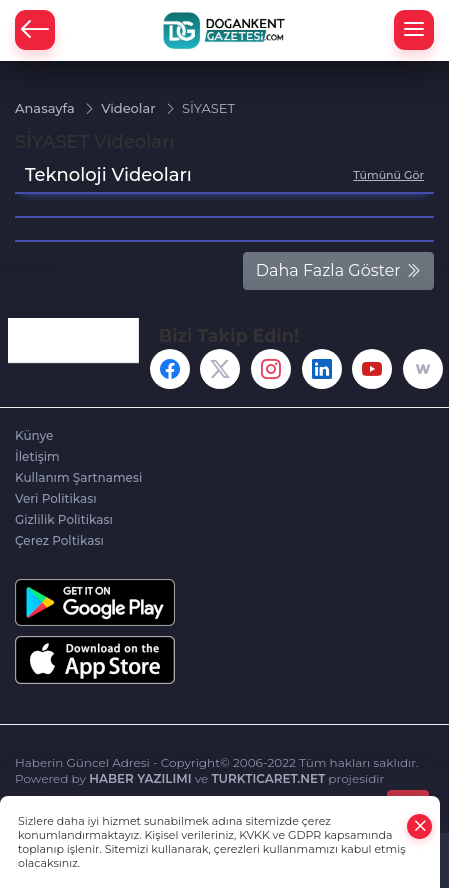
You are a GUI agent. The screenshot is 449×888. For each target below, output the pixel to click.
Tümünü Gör (388, 175)
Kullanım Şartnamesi (78, 477)
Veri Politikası (56, 498)
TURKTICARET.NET (268, 778)
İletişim (37, 456)
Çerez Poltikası (59, 540)
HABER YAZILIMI (140, 778)
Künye (34, 435)
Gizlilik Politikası (64, 519)
